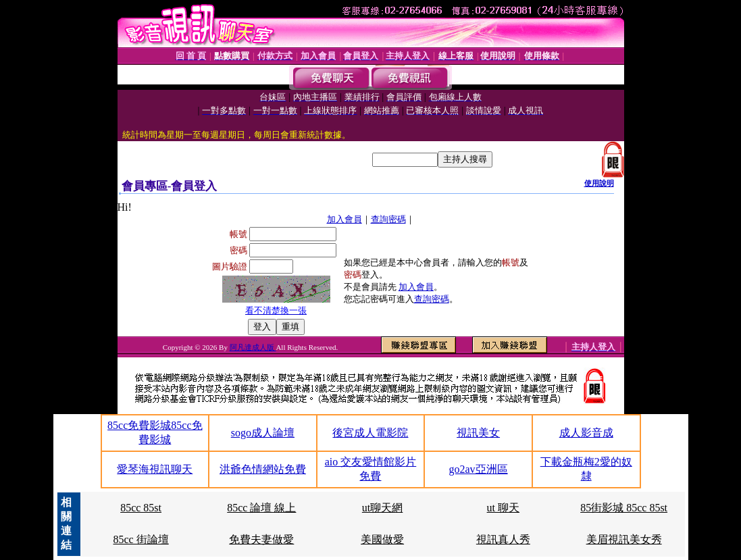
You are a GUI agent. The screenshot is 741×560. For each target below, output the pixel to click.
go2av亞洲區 (479, 469)
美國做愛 (382, 539)
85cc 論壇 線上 (261, 508)
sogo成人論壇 (263, 433)
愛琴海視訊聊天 (155, 469)
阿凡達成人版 (253, 347)
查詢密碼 (388, 219)
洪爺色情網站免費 (263, 469)
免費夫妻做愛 (261, 539)
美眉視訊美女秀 (624, 539)
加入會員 (344, 219)
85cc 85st (141, 508)
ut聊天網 (382, 508)
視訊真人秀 (503, 539)
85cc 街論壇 (140, 539)
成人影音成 (586, 433)
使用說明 (599, 183)
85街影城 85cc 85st (624, 508)
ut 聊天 (503, 508)
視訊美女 (478, 433)
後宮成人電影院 (370, 433)
